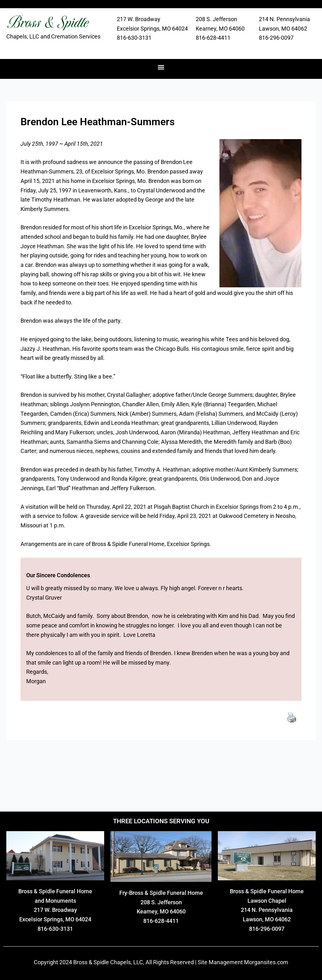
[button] (161, 67)
